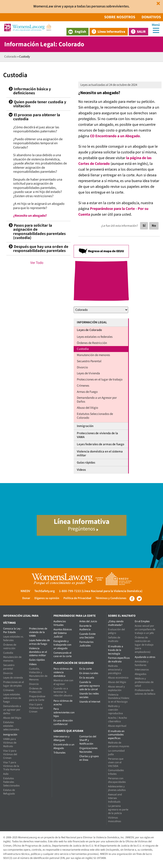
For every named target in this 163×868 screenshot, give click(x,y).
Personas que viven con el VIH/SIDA (116, 762)
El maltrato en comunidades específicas (116, 735)
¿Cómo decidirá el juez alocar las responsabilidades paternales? (36, 129)
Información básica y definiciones (30, 91)
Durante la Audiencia (85, 628)
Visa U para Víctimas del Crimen (10, 754)
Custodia (83, 349)
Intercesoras (142, 670)
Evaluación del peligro (116, 631)
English (77, 32)
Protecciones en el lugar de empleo (13, 684)
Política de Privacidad (77, 598)
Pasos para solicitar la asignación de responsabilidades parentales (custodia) (37, 232)
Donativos (151, 17)
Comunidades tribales (116, 772)
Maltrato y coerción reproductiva (115, 710)
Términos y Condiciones (111, 598)
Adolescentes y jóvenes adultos (117, 788)
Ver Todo (37, 263)
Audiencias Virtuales (60, 623)
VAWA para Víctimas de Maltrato (10, 743)
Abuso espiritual (117, 726)
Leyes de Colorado (89, 330)
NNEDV (25, 591)
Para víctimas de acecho (63, 703)
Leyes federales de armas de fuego (100, 444)
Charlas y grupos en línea (89, 758)
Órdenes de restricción (10, 647)
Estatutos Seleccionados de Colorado (95, 416)
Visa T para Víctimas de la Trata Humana (12, 766)
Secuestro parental (9, 667)
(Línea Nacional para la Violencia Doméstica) (112, 591)
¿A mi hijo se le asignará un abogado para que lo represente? (39, 206)
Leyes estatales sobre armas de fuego (12, 698)
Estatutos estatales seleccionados (11, 726)
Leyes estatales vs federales (95, 337)
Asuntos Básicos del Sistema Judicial (63, 633)
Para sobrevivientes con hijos (64, 712)
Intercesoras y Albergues (61, 738)
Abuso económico (118, 678)
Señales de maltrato (114, 639)
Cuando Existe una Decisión (87, 636)
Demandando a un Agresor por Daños (97, 400)
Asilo (6, 774)
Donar (26, 598)
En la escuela (87, 678)
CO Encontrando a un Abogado (115, 136)
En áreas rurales (89, 673)
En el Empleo (142, 621)
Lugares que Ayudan (68, 731)
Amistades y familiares (142, 663)
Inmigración (85, 426)
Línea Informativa (111, 32)
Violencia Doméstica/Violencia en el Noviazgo (119, 698)
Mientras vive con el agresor (63, 682)
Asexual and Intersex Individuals (115, 798)
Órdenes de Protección (36, 690)
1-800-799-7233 (70, 591)
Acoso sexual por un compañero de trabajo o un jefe (145, 629)
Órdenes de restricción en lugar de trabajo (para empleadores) (144, 645)
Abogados (141, 674)
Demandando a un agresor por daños (12, 710)
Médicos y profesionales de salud (144, 682)
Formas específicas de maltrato (119, 660)
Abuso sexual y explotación (116, 688)
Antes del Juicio (88, 621)
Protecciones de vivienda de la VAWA (97, 435)
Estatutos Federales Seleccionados (11, 782)
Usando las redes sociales (89, 695)
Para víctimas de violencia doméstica (63, 672)
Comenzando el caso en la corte (63, 655)
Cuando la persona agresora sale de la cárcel (90, 686)
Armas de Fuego (87, 392)
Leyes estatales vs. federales (13, 638)
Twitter (139, 599)
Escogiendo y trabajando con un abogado (62, 645)
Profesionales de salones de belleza (145, 692)
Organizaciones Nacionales (88, 750)
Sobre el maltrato (122, 616)
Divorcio (82, 367)
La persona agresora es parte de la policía (118, 810)
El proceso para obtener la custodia (34, 117)
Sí (144, 226)
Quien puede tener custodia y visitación (37, 104)
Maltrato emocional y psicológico (115, 670)
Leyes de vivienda (13, 678)
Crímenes (83, 386)
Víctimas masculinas (115, 819)
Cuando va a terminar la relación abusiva (63, 692)
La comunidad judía (116, 753)
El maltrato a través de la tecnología (116, 650)
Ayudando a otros (145, 657)
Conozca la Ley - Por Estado (13, 630)
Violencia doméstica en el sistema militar (100, 453)
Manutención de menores (93, 355)
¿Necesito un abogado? (30, 216)
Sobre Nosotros (120, 17)
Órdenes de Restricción (92, 343)
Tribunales (59, 753)
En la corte (86, 669)
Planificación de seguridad (74, 663)
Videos (81, 470)
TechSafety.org (45, 591)
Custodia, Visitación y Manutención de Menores (38, 674)
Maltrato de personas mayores (119, 744)
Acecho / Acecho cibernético (117, 720)
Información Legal (92, 322)
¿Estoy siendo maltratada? (116, 623)
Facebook (132, 599)
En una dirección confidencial (63, 722)
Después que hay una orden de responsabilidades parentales (39, 249)
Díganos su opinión (47, 598)
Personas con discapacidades (117, 780)
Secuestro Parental (89, 361)
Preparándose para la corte (75, 616)
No (154, 226)
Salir (141, 32)
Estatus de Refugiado (9, 792)
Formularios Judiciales (86, 644)
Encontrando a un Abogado (64, 746)
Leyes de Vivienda (88, 373)
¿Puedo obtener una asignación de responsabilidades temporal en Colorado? (38, 143)
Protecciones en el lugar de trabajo (100, 380)
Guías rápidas (86, 463)
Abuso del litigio (87, 408)
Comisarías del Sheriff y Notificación (88, 740)
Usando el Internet (90, 702)
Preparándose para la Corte (37, 698)
